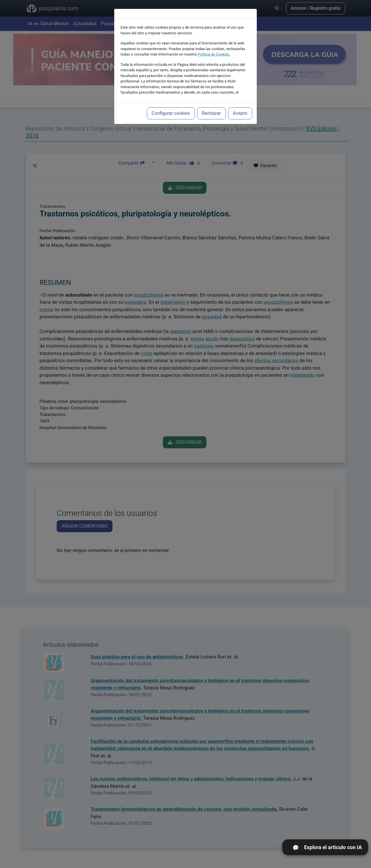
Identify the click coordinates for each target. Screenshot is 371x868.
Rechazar (211, 100)
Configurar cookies (171, 100)
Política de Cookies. (214, 41)
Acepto (240, 100)
